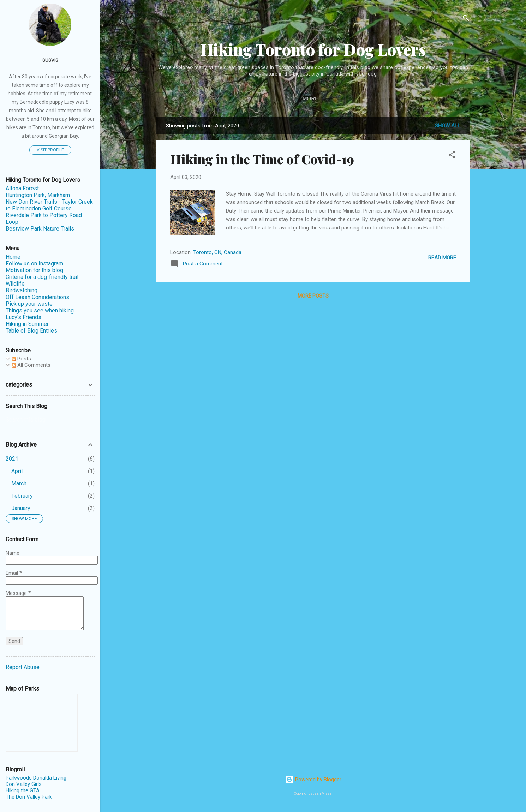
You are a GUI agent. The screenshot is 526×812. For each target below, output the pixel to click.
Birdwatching (22, 290)
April (17, 471)
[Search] (466, 19)
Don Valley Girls (24, 784)
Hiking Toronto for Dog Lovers (313, 49)
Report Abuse (23, 667)
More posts (313, 296)
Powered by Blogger (313, 780)
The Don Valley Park (29, 797)
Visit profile (50, 150)
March (19, 483)
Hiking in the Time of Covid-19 (262, 159)
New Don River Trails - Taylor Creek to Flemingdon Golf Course (49, 205)
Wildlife (15, 284)
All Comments (31, 365)
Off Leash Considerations (37, 297)
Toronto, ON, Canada (217, 252)
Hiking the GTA (23, 790)
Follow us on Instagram (34, 264)
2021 (12, 459)
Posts (21, 359)
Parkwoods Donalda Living (36, 778)
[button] (452, 156)
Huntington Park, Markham (38, 195)
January (21, 508)
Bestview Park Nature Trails (40, 229)
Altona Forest (22, 188)
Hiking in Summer (27, 324)
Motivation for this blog (350, 98)
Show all (448, 126)
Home (292, 98)
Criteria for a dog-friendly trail (42, 277)
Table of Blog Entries (238, 98)
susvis (50, 60)
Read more (442, 258)
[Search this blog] (50, 420)
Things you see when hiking (40, 311)
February (22, 496)
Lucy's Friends (23, 317)
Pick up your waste (29, 304)
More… (410, 98)
